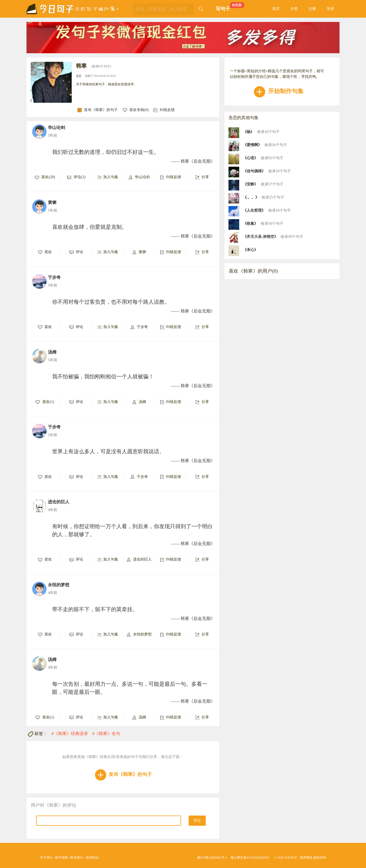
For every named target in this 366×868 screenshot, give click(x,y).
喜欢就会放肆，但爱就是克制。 (90, 227)
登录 (330, 9)
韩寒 (185, 161)
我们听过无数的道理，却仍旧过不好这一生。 (106, 152)
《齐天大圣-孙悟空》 (260, 237)
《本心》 (250, 250)
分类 (294, 9)
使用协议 (92, 858)
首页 (276, 9)
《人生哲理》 (254, 210)
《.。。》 (251, 197)
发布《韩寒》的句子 (98, 110)
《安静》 (250, 184)
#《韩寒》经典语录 (70, 734)
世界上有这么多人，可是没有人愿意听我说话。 (108, 451)
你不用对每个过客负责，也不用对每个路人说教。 (111, 302)
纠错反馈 (164, 110)
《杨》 (249, 132)
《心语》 (250, 158)
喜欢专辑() (136, 110)
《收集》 (250, 224)
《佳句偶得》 (254, 171)
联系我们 (77, 858)
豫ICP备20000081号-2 (212, 858)
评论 (197, 821)
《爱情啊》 (252, 145)
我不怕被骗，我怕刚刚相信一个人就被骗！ (103, 376)
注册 (312, 9)
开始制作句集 (279, 91)
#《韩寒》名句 (106, 734)
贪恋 (79, 76)
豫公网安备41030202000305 (250, 858)
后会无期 (202, 161)
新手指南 (62, 858)
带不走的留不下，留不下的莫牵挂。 (95, 609)
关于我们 (46, 858)
